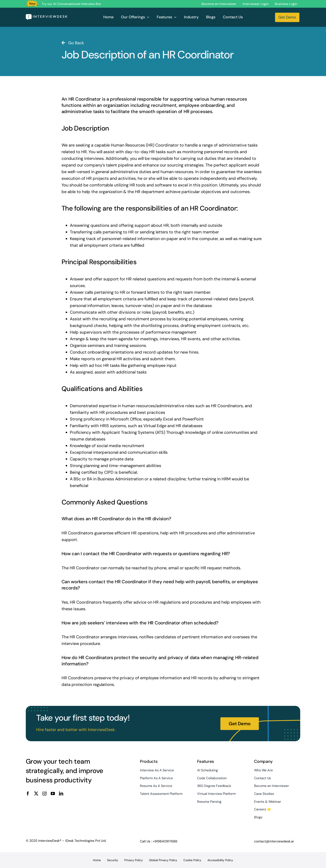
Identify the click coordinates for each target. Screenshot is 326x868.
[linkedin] (61, 794)
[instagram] (44, 794)
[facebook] (28, 794)
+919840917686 (165, 841)
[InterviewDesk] (47, 16)
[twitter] (36, 794)
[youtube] (53, 794)
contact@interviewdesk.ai (274, 841)
